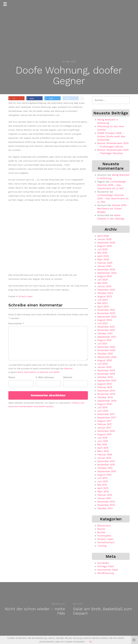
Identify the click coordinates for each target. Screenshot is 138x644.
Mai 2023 (102, 303)
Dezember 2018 (106, 391)
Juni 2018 (103, 411)
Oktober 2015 (105, 468)
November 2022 (106, 313)
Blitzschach (104, 526)
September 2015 (107, 471)
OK (91, 642)
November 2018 (106, 394)
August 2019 (104, 384)
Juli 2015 (102, 478)
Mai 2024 (102, 283)
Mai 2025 (102, 253)
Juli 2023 (102, 300)
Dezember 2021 (106, 327)
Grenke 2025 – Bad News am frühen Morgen (113, 208)
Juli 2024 (102, 280)
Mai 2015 (102, 485)
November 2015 (106, 465)
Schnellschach (106, 542)
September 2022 (107, 317)
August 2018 (104, 404)
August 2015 (104, 475)
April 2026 (103, 236)
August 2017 (104, 421)
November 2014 (106, 505)
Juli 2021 (102, 343)
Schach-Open (26, 296)
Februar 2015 (105, 495)
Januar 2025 (104, 266)
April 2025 (103, 256)
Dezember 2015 (106, 461)
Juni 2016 (103, 441)
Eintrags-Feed (106, 566)
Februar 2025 (105, 263)
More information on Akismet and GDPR (39, 372)
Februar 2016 (105, 454)
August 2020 (105, 360)
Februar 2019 (105, 387)
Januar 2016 (104, 458)
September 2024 (107, 273)
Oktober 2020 (105, 354)
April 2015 (103, 488)
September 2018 (107, 401)
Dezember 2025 (106, 243)
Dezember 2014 (106, 502)
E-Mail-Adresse (45, 377)
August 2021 (104, 340)
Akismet (68, 368)
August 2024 (105, 276)
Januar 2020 (104, 367)
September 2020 (107, 357)
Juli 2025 (102, 249)
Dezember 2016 (106, 431)
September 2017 (107, 417)
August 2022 (105, 320)
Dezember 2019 (106, 370)
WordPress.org (106, 573)
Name (12, 377)
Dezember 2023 (106, 290)
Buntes (101, 532)
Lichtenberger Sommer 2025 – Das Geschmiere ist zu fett (112, 185)
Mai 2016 (102, 444)
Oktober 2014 (105, 508)
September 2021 (107, 337)
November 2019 (106, 374)
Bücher (101, 529)
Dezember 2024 (106, 269)
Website (68, 377)
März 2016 (103, 451)
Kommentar (16, 323)
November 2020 (106, 350)
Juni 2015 (103, 481)
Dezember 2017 (106, 414)
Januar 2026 (104, 239)
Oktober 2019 (105, 377)
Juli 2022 (102, 323)
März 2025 (103, 259)
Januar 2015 (104, 498)
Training (102, 546)
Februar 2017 (105, 424)
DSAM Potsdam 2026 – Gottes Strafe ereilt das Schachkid (111, 136)
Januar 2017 (104, 428)
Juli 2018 (102, 407)
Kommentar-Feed (107, 570)
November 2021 (106, 330)
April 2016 (103, 448)
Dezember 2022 (106, 310)
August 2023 (105, 296)
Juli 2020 (102, 364)
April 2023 (103, 306)
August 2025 (105, 246)
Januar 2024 (104, 286)
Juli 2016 (102, 438)
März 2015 (103, 491)
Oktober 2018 (105, 397)
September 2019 (107, 380)
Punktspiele (104, 536)
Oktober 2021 (105, 333)
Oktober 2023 (105, 293)
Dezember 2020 (106, 347)
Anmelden (103, 563)
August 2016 (104, 434)
